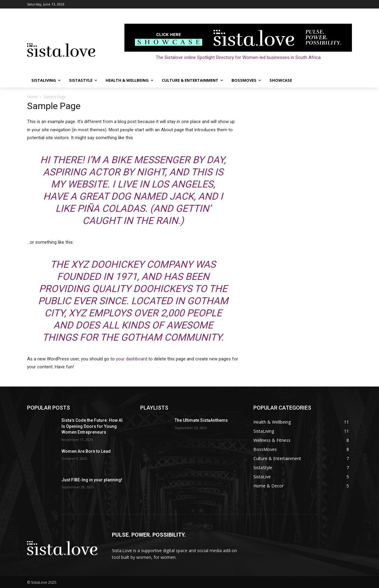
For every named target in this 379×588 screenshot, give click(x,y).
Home (32, 97)
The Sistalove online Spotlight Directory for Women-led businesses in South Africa (238, 57)
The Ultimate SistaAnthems (201, 420)
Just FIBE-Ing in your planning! (92, 480)
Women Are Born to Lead (86, 451)
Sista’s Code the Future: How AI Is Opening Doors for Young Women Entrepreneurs (92, 426)
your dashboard (132, 359)
